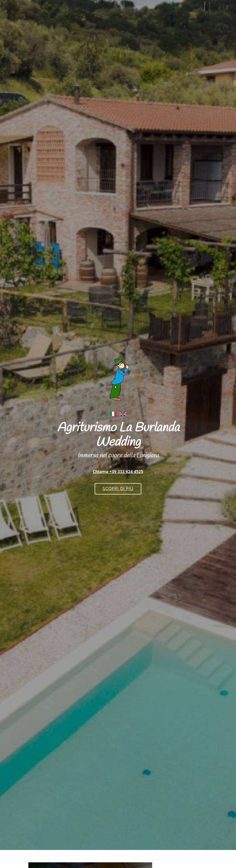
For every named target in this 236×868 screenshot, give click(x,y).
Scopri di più (118, 489)
